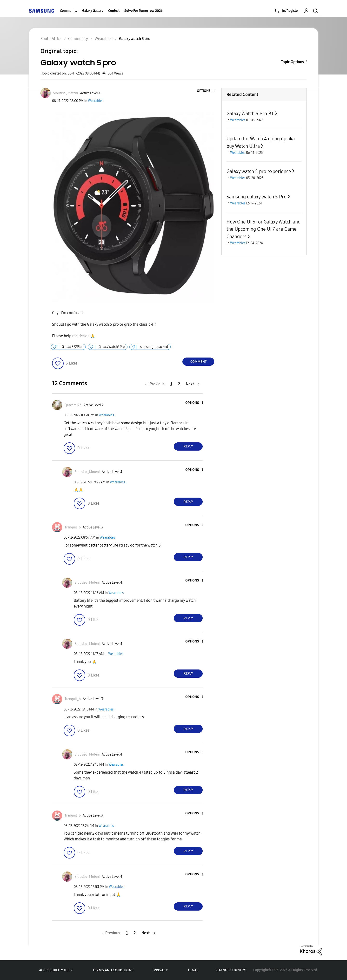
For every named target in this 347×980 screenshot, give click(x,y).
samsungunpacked (154, 347)
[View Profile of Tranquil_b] (73, 527)
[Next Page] (193, 384)
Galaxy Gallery (93, 11)
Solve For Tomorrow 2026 (143, 11)
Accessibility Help (56, 970)
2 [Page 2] (179, 384)
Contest (114, 11)
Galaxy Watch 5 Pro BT (250, 114)
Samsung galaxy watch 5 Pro (257, 197)
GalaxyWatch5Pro (112, 347)
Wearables (96, 101)
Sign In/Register (287, 11)
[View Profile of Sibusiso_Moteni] (66, 93)
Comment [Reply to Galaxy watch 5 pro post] (198, 362)
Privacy (161, 970)
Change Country (231, 970)
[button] (206, 91)
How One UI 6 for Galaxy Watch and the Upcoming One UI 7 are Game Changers (264, 229)
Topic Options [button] (292, 62)
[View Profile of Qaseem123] (73, 405)
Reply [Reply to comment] (188, 446)
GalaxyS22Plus (72, 347)
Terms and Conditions (113, 970)
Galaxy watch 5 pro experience (259, 171)
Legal (193, 970)
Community (69, 11)
